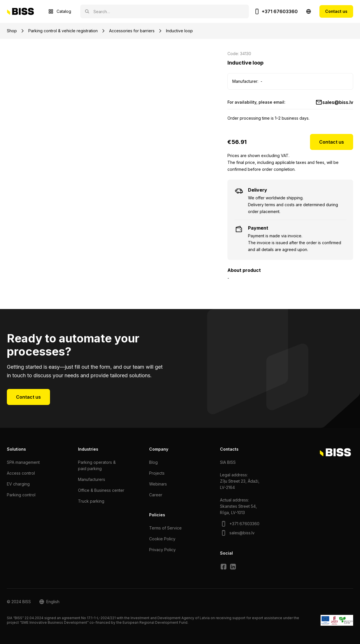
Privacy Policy (162, 550)
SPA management (23, 462)
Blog (153, 462)
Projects (157, 473)
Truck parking (91, 501)
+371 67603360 (280, 11)
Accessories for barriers (132, 31)
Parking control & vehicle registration (63, 31)
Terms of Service (165, 528)
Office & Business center (101, 490)
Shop (12, 31)
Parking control (21, 495)
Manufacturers (92, 479)
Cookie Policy (162, 539)
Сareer (156, 495)
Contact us (336, 11)
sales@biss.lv (338, 102)
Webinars (158, 484)
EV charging (18, 484)
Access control (21, 473)
